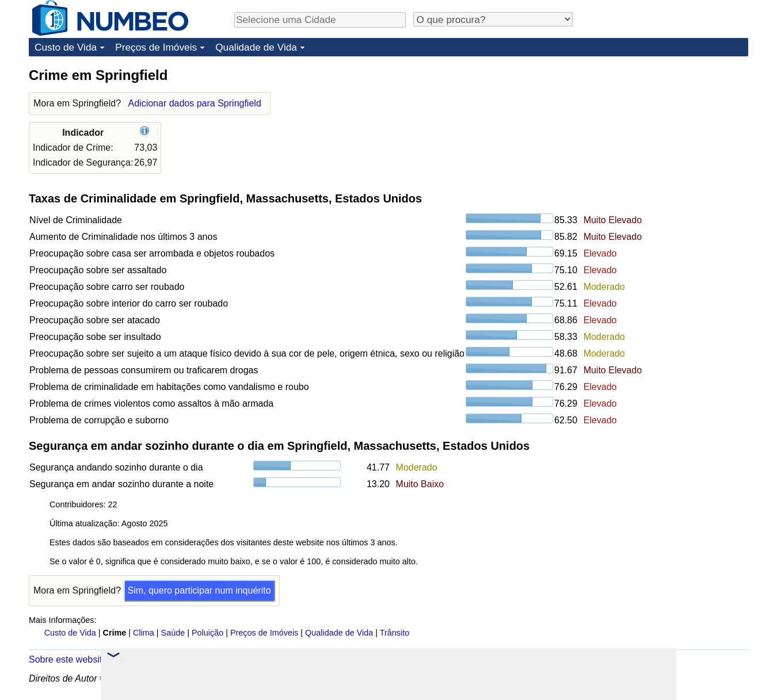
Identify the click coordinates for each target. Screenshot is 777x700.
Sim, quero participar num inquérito (199, 590)
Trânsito (395, 633)
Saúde (173, 633)
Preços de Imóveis (156, 47)
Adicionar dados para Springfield (195, 103)
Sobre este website (68, 659)
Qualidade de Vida (256, 47)
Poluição (207, 633)
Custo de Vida (66, 47)
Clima (144, 633)
